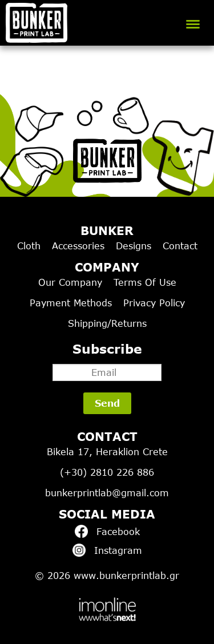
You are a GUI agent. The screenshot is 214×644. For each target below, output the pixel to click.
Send (107, 403)
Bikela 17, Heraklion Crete (107, 452)
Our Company (70, 282)
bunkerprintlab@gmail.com (107, 493)
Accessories (78, 246)
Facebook (107, 531)
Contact (180, 246)
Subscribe (107, 361)
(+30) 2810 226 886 (107, 472)
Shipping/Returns (107, 323)
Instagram (107, 550)
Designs (134, 246)
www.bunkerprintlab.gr (126, 576)
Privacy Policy (154, 303)
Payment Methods (71, 303)
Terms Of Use (145, 282)
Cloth (29, 246)
